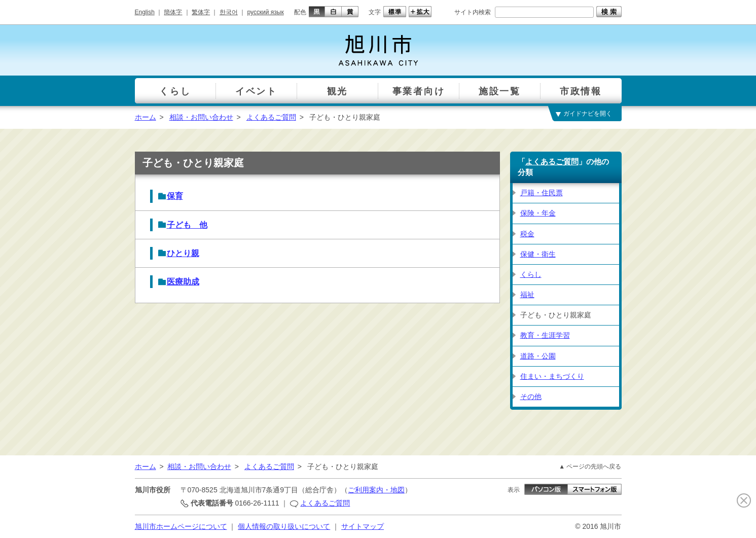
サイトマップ (363, 526)
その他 (531, 397)
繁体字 (201, 12)
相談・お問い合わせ (201, 117)
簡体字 (173, 12)
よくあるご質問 (271, 117)
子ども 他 (187, 225)
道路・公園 (538, 356)
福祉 (527, 295)
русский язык (266, 12)
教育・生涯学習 (545, 335)
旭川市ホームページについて (181, 526)
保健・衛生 (538, 254)
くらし (531, 274)
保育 (175, 196)
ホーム (146, 117)
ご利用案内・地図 (376, 490)
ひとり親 (183, 253)
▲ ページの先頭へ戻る (590, 467)
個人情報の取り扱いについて (284, 526)
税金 (527, 234)
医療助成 (183, 282)
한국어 (229, 12)
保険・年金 (538, 213)
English (145, 12)
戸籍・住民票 (542, 193)
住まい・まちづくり (552, 376)
